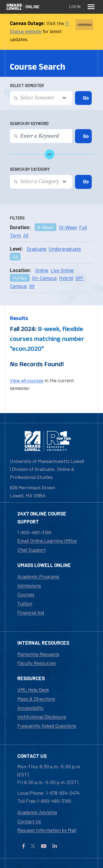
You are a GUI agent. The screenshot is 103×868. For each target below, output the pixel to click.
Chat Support (32, 550)
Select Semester (27, 86)
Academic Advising (37, 812)
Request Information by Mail (47, 830)
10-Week (68, 227)
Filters (17, 218)
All (26, 235)
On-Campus (44, 278)
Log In (75, 6)
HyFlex (20, 278)
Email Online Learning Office (47, 541)
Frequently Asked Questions (47, 726)
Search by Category (30, 169)
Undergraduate (65, 249)
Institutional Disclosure (42, 717)
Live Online (62, 270)
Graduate (37, 249)
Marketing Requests (38, 654)
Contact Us (29, 821)
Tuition (25, 603)
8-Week (45, 227)
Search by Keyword (29, 124)
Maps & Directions (36, 699)
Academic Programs (38, 576)
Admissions (29, 585)
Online (42, 270)
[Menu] (91, 7)
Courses (26, 594)
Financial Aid (31, 612)
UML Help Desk (33, 690)
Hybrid (66, 278)
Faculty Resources (37, 663)
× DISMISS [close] (84, 25)
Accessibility (30, 708)
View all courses (27, 380)
